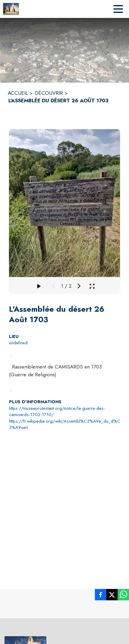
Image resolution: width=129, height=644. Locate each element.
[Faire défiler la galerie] (39, 286)
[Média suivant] (79, 286)
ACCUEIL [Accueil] (18, 93)
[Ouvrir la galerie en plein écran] (92, 286)
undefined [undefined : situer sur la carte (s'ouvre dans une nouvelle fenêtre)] (18, 343)
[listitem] (101, 596)
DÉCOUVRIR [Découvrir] (49, 93)
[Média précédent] (54, 286)
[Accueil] (11, 9)
